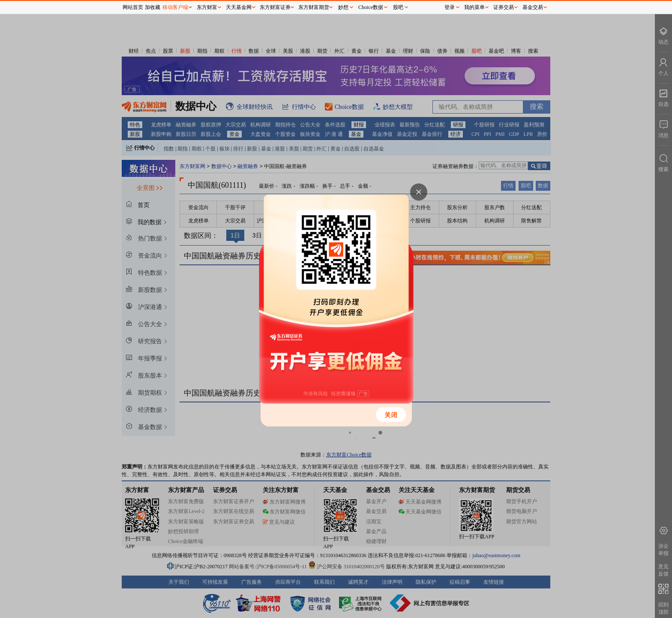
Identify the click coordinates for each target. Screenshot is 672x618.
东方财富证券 (275, 7)
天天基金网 (239, 7)
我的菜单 (474, 7)
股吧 (398, 7)
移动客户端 (175, 7)
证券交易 (504, 7)
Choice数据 (371, 7)
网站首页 (133, 7)
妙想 (343, 7)
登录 (450, 7)
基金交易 (533, 7)
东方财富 (207, 7)
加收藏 (153, 7)
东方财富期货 (314, 7)
